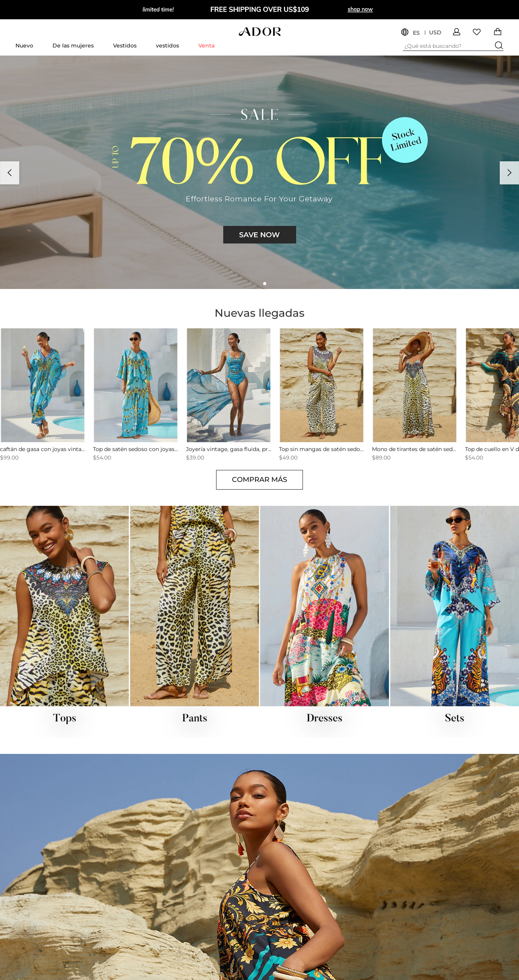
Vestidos (125, 46)
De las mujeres (73, 46)
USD (435, 33)
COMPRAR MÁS (259, 480)
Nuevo (24, 46)
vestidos (167, 46)
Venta (206, 46)
